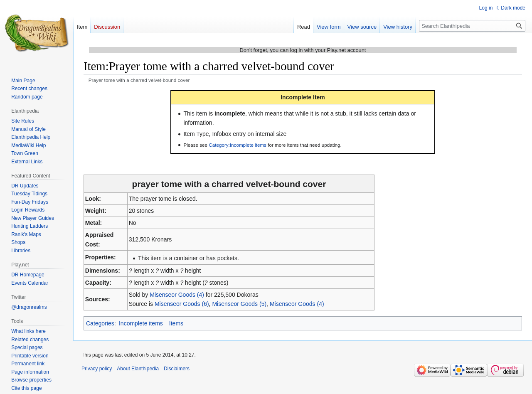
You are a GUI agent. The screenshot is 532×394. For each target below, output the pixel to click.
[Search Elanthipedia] (472, 26)
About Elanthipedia (138, 369)
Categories (100, 323)
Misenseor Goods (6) (182, 304)
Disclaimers (177, 369)
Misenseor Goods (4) (177, 295)
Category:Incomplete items (238, 145)
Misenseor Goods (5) (239, 304)
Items (176, 323)
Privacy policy (97, 369)
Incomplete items (141, 323)
